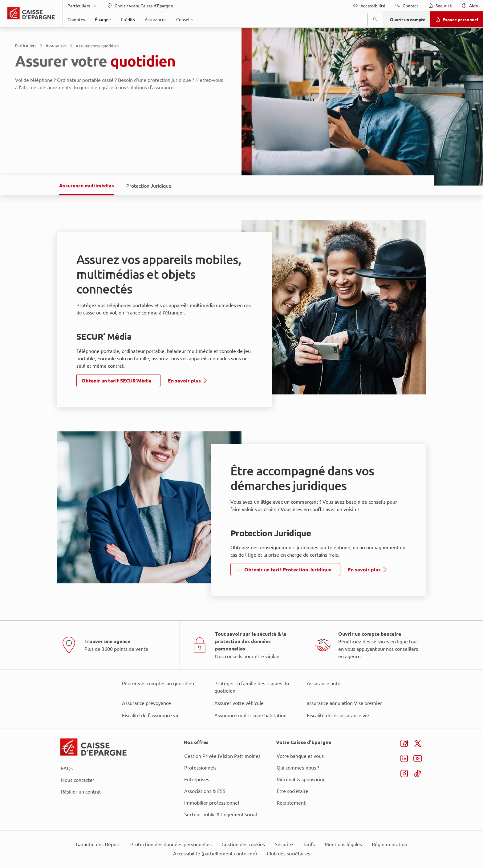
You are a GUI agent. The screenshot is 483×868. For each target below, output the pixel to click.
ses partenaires (244, 382)
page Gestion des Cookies (211, 486)
